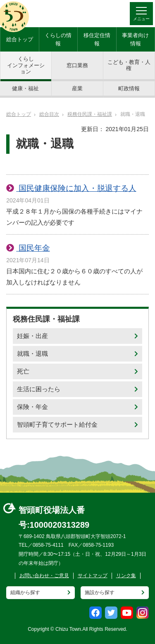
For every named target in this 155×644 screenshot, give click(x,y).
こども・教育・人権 (129, 65)
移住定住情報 (97, 39)
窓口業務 (77, 65)
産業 (77, 88)
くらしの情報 (58, 39)
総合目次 (49, 114)
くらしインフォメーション (26, 65)
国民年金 (33, 248)
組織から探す (25, 592)
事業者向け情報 (135, 39)
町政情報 (129, 88)
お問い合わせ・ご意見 (44, 576)
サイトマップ (93, 576)
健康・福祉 (25, 88)
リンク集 (126, 576)
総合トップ (20, 39)
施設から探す (100, 592)
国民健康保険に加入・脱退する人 (76, 188)
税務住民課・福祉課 (90, 114)
